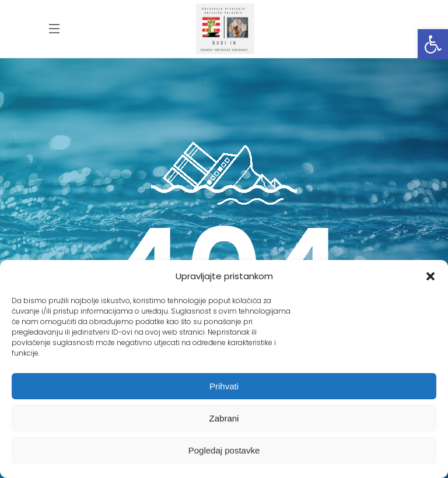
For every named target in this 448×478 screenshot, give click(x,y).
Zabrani (224, 418)
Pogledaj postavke (224, 450)
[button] (433, 44)
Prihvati (224, 386)
